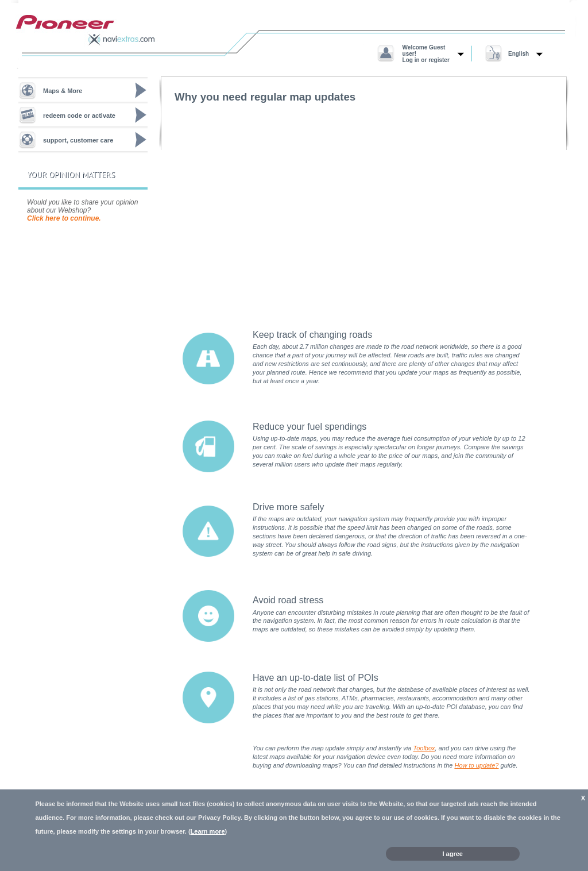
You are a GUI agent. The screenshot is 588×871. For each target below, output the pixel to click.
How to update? (476, 765)
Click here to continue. (64, 218)
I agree (453, 854)
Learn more (208, 831)
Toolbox (424, 748)
